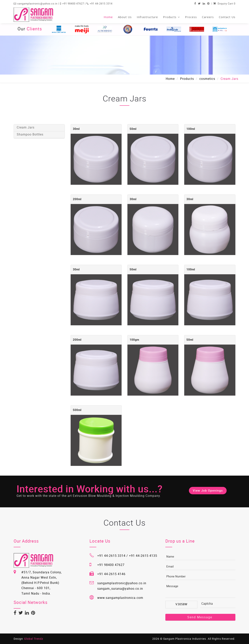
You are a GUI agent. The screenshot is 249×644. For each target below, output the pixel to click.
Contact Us (227, 17)
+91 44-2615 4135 (143, 556)
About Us (125, 17)
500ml (77, 410)
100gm (134, 340)
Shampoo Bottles (30, 134)
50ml (133, 129)
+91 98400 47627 (74, 4)
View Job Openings (208, 491)
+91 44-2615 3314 (101, 4)
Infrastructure (147, 17)
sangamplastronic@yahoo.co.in (38, 4)
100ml (191, 129)
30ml (76, 129)
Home (108, 17)
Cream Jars (26, 127)
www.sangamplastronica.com (120, 598)
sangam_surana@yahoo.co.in (120, 589)
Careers (208, 17)
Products (171, 17)
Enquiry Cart (224, 4)
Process (191, 17)
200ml (77, 199)
